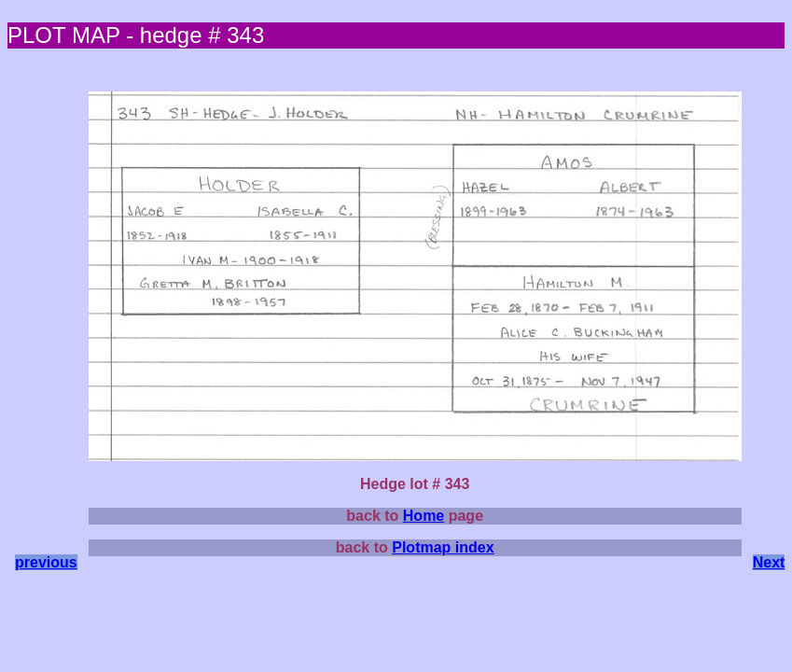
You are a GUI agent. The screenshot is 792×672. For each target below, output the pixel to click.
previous (46, 562)
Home (424, 516)
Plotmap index (443, 547)
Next (769, 562)
